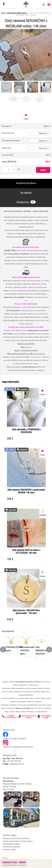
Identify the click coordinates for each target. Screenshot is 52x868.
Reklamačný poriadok (11, 844)
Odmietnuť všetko (10, 862)
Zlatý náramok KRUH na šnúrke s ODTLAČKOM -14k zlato (26, 551)
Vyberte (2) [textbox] (43, 148)
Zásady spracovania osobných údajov (18, 841)
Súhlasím (22, 862)
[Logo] (26, 4)
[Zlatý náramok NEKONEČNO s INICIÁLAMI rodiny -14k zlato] (26, 55)
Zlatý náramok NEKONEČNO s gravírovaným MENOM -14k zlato (26, 491)
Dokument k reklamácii (12, 847)
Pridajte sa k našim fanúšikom (14, 739)
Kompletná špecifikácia (26, 183)
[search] (43, 6)
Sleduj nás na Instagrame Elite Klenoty (18, 747)
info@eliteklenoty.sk (30, 367)
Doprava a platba (9, 849)
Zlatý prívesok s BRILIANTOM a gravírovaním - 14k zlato (26, 612)
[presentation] (3, 55)
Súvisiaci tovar (26, 202)
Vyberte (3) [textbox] (43, 133)
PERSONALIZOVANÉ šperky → (18, 13)
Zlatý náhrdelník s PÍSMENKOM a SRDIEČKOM (26, 431)
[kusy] (9, 169)
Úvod (3, 13)
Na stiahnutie (26, 193)
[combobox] (39, 133)
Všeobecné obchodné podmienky (16, 838)
